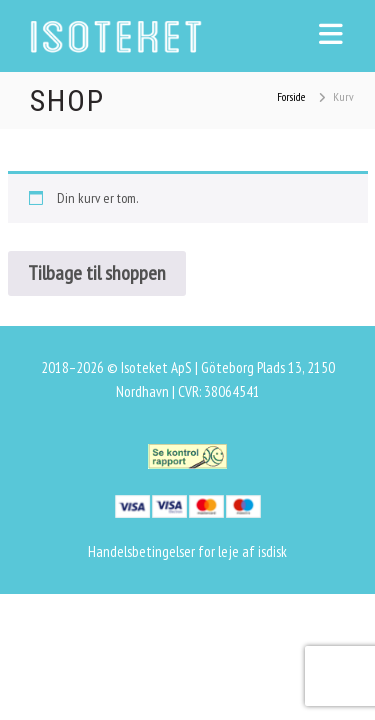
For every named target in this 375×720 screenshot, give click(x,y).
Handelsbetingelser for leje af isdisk (187, 551)
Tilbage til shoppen (97, 273)
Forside (291, 96)
